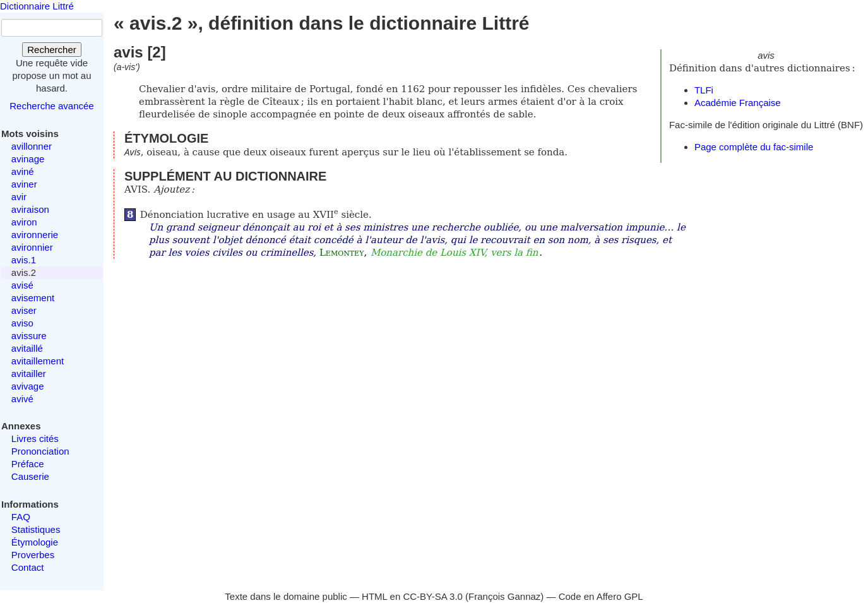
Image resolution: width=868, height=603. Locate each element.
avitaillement (38, 361)
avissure (29, 336)
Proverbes (33, 555)
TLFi (704, 90)
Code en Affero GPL (601, 596)
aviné (23, 171)
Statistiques (36, 529)
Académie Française (738, 103)
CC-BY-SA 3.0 (433, 596)
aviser (24, 310)
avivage (28, 386)
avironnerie (35, 235)
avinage (28, 159)
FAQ (21, 517)
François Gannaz (504, 596)
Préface (28, 464)
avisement (33, 298)
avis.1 (24, 260)
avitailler (29, 373)
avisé (22, 285)
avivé (22, 399)
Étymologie (35, 542)
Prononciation (40, 451)
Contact (28, 567)
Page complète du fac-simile (754, 147)
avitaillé (27, 348)
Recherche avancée (51, 106)
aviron (24, 222)
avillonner (32, 146)
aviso (22, 323)
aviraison (30, 209)
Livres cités (35, 439)
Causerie (30, 476)
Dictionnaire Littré (37, 6)
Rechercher (52, 50)
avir (19, 197)
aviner (24, 184)
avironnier (32, 247)
